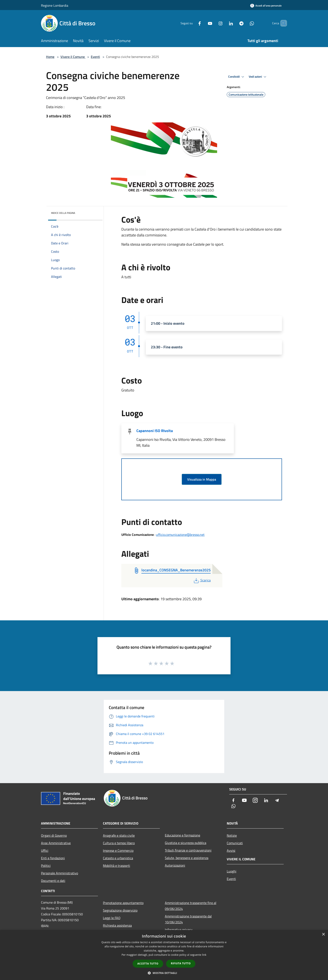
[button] (164, 973)
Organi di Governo (54, 835)
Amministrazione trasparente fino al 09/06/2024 (191, 906)
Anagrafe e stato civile (119, 835)
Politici (46, 866)
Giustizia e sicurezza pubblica (186, 843)
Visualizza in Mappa (202, 479)
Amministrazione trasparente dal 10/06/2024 (188, 919)
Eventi (95, 57)
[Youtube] (203, 23)
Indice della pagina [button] (63, 213)
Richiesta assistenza (117, 925)
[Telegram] (234, 23)
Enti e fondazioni (53, 858)
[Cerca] (282, 23)
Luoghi (232, 871)
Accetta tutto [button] (148, 964)
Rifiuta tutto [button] (181, 963)
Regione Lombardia (55, 5)
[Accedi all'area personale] (266, 6)
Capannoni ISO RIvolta (155, 431)
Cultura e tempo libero (119, 843)
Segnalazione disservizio (120, 910)
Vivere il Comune (73, 57)
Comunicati (235, 843)
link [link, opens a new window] (204, 955)
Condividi (237, 77)
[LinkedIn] (224, 23)
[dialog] (164, 955)
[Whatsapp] (245, 23)
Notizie (232, 835)
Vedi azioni (258, 77)
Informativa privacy (179, 930)
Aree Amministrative (56, 843)
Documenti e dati (53, 881)
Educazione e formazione (183, 835)
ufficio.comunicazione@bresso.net (180, 535)
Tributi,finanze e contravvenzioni (188, 850)
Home (50, 57)
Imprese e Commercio (118, 850)
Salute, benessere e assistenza (187, 858)
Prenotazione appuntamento (123, 903)
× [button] (323, 934)
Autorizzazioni (175, 865)
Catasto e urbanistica (118, 858)
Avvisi (231, 850)
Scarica (202, 580)
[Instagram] (213, 23)
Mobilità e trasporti (117, 866)
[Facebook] (192, 23)
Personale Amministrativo (60, 873)
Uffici (45, 850)
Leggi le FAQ (112, 918)
